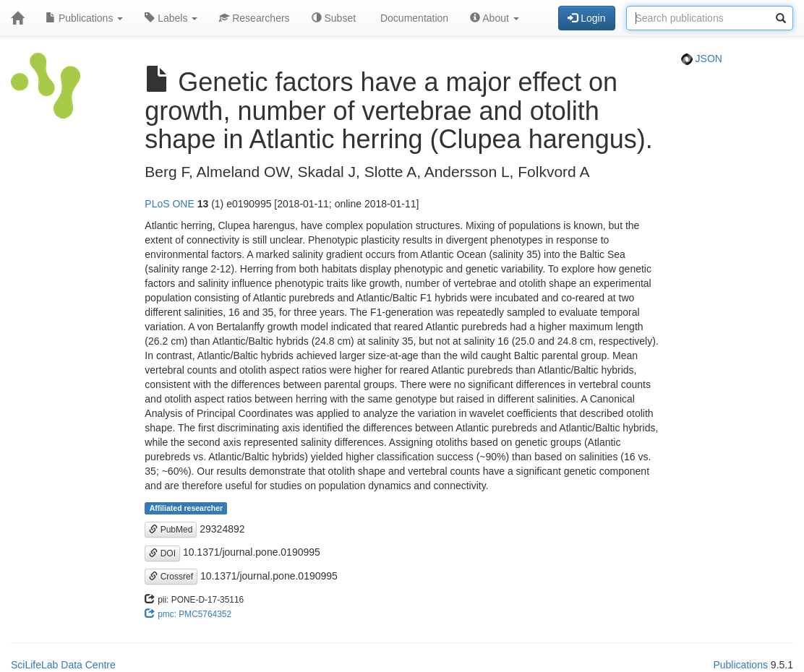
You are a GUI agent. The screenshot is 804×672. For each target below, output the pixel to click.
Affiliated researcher (187, 508)
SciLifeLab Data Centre (63, 665)
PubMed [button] (171, 530)
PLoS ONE (169, 204)
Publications (84, 18)
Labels (171, 18)
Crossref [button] (171, 577)
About (495, 18)
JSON (702, 59)
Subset (334, 18)
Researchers (254, 18)
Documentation (413, 18)
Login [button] (586, 18)
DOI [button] (162, 553)
